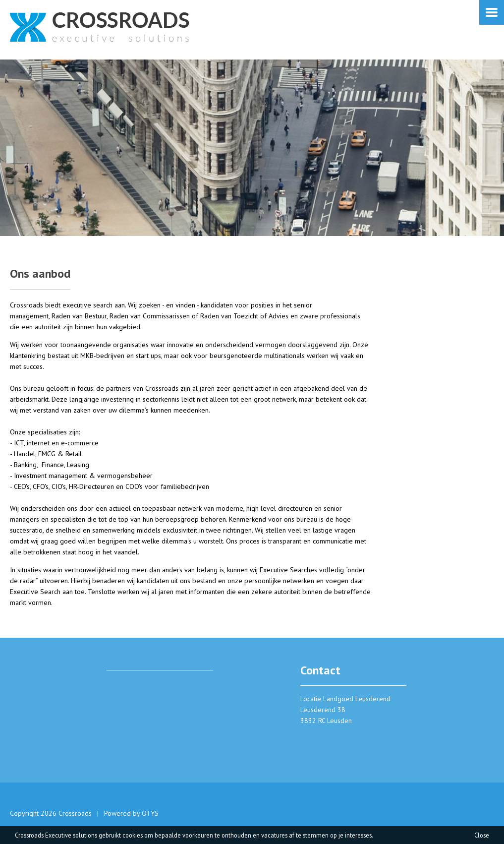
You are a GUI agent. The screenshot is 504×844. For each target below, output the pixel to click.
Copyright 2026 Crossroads (51, 813)
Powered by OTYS (131, 813)
